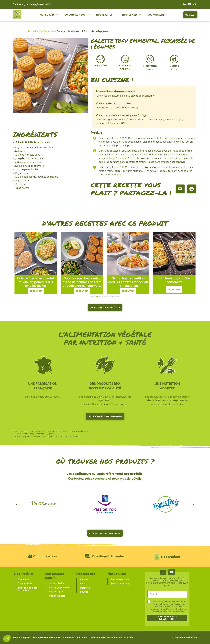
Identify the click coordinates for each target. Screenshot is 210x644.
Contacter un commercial (105, 533)
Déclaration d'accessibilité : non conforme (111, 637)
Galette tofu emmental (38, 142)
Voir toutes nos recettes (105, 308)
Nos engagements (59, 587)
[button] (17, 504)
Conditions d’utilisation (75, 637)
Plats (83, 583)
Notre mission (57, 583)
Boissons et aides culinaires (27, 589)
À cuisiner (23, 579)
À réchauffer (25, 583)
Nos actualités (57, 596)
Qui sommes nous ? (75, 15)
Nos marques (56, 591)
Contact (190, 15)
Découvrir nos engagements (105, 416)
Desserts (85, 588)
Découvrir (36, 291)
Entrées (84, 579)
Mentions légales (21, 637)
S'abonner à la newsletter (167, 618)
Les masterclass (120, 579)
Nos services (130, 15)
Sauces (84, 592)
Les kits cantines (121, 583)
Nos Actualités (157, 15)
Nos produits (47, 15)
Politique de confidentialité (47, 637)
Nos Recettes (104, 15)
